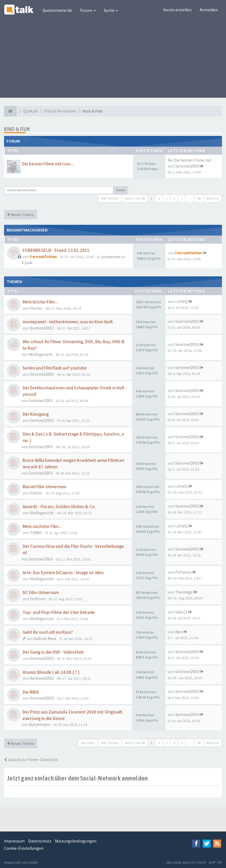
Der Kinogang (36, 414)
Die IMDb (31, 692)
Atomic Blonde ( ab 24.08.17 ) (51, 672)
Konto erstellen (177, 10)
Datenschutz (40, 841)
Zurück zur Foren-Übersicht (31, 760)
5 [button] (182, 198)
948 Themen (110, 198)
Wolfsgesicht (41, 354)
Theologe (184, 592)
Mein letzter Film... (40, 302)
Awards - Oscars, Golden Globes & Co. (59, 507)
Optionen (88, 743)
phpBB (33, 862)
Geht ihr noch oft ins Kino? (48, 632)
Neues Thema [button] (21, 215)
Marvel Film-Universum (44, 487)
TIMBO (36, 533)
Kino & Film (17, 129)
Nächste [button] (213, 198)
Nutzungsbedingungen (76, 841)
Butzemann (40, 724)
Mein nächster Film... (42, 527)
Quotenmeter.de (57, 10)
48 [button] (199, 198)
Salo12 (181, 612)
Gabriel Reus (45, 639)
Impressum (14, 841)
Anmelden (209, 10)
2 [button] (159, 198)
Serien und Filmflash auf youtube (55, 368)
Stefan (36, 493)
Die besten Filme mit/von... (48, 164)
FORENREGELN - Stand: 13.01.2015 (56, 250)
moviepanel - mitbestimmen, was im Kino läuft (68, 322)
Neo (179, 632)
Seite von (135, 198)
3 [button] (167, 198)
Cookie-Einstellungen (24, 848)
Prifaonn (183, 572)
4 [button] (174, 198)
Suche (111, 10)
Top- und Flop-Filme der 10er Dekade (59, 612)
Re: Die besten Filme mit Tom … (196, 160)
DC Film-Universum (41, 593)
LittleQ (181, 301)
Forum (88, 10)
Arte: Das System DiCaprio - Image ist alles (63, 573)
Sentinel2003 (187, 166)
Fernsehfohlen (44, 257)
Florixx (36, 308)
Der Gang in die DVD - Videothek (53, 652)
